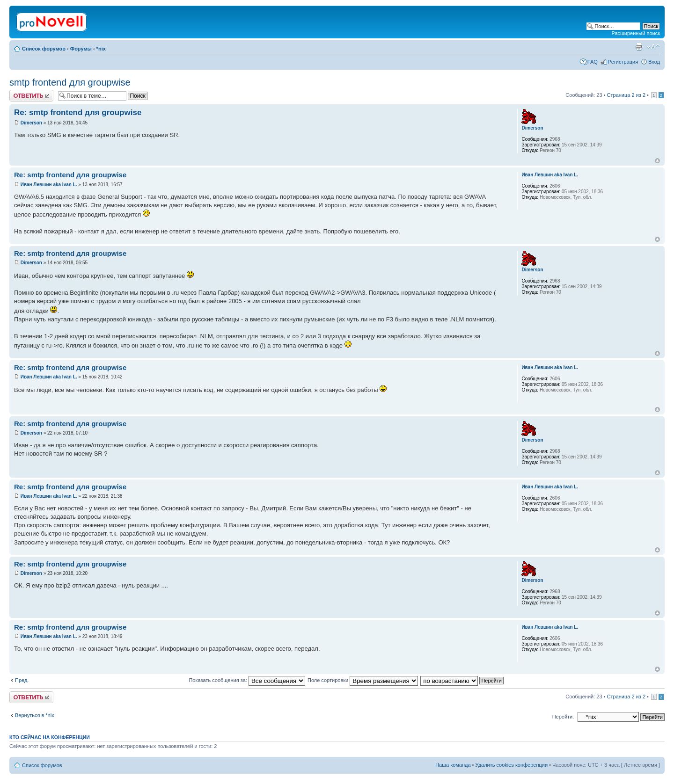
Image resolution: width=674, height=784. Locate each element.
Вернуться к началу (657, 161)
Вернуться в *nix (35, 715)
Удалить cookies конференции (512, 765)
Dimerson (31, 123)
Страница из (626, 95)
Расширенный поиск (636, 33)
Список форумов (44, 49)
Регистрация (623, 62)
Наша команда (453, 765)
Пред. (22, 680)
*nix (101, 49)
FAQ (593, 62)
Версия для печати (639, 47)
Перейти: (563, 717)
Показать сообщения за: (247, 680)
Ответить (31, 96)
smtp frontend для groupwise (70, 82)
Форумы (81, 49)
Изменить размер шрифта (653, 47)
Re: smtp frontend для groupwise (78, 113)
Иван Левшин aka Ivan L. (49, 185)
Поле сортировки (363, 680)
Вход (654, 62)
